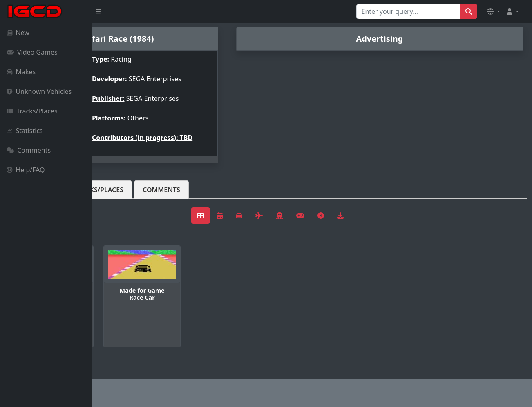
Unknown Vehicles (39, 91)
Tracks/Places (32, 111)
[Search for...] (408, 11)
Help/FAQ (26, 170)
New (18, 33)
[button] (494, 11)
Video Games (32, 52)
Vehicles (122, 196)
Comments (29, 150)
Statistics (25, 131)
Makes (21, 72)
